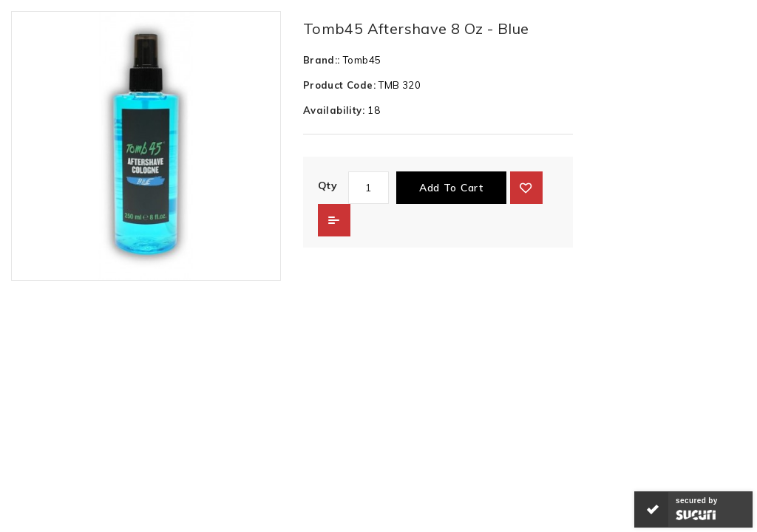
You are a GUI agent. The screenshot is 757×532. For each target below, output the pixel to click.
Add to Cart (451, 188)
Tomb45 (362, 60)
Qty (327, 185)
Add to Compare (334, 220)
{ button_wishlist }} (526, 188)
